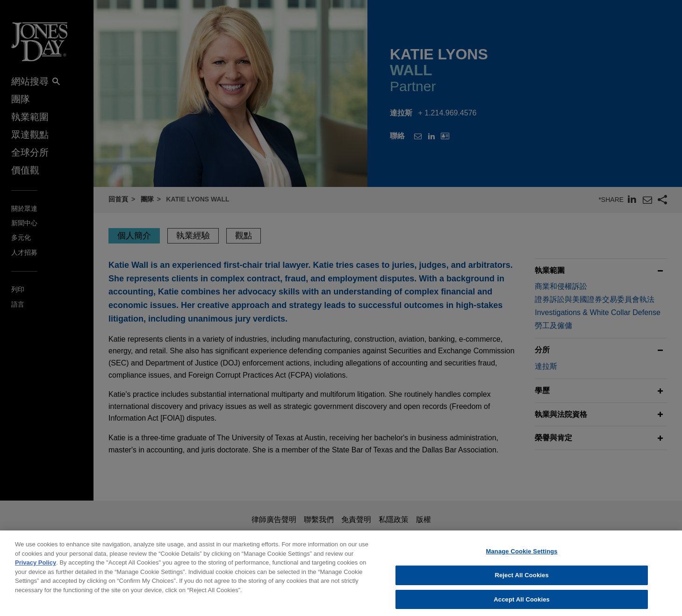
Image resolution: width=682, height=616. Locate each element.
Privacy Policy (36, 568)
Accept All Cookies (522, 605)
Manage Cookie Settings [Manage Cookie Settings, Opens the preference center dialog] (522, 557)
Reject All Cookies (521, 581)
